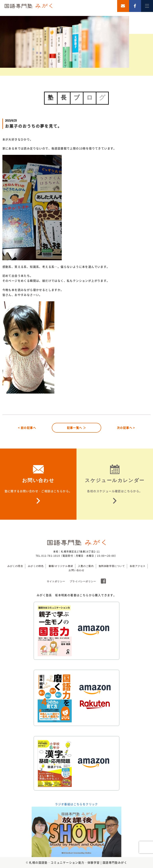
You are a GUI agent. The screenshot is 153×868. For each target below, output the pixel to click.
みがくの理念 (15, 566)
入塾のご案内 (86, 566)
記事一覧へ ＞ (77, 428)
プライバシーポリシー (83, 581)
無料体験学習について (112, 566)
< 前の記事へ (27, 428)
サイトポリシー (56, 581)
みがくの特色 (36, 566)
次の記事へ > (126, 428)
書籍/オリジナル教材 (61, 566)
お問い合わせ (76, 570)
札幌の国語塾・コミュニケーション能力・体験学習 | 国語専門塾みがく (78, 862)
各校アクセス (138, 566)
